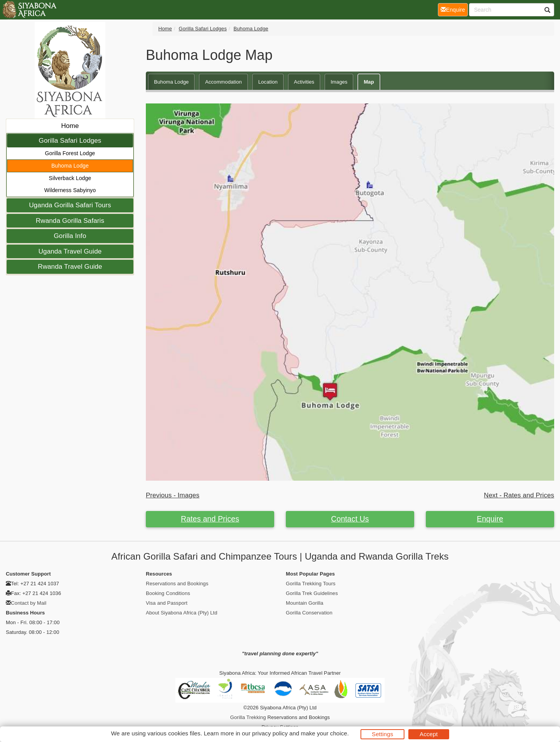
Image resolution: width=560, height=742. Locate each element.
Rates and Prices (210, 519)
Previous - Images (173, 495)
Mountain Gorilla (304, 603)
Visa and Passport (167, 603)
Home (70, 126)
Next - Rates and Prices (519, 495)
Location (268, 82)
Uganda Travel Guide (70, 251)
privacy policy (270, 733)
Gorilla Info (70, 236)
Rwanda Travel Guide (70, 267)
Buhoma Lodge (70, 166)
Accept (429, 734)
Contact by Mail (29, 603)
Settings (382, 734)
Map (369, 82)
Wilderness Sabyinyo (70, 190)
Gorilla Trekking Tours (311, 584)
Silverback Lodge (70, 178)
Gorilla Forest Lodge (70, 153)
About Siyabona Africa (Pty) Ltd (182, 613)
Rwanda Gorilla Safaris (70, 221)
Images (339, 82)
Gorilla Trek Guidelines (312, 593)
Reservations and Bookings (177, 584)
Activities (304, 82)
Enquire (490, 519)
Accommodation (223, 82)
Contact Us (350, 519)
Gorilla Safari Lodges (70, 141)
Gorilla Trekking (248, 717)
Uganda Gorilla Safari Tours (70, 205)
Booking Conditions (168, 593)
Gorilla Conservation (309, 613)
